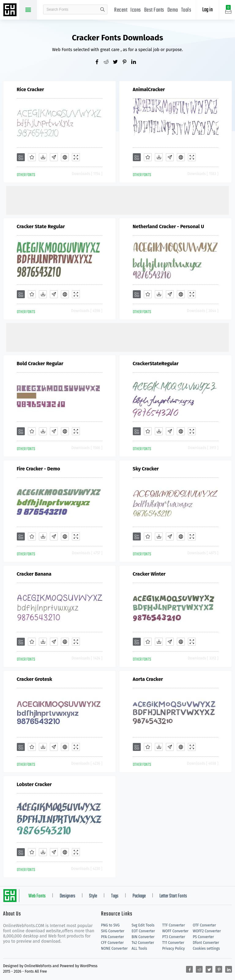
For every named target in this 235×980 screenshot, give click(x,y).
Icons (136, 10)
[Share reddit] (108, 62)
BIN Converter (143, 937)
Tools (186, 10)
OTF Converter (204, 925)
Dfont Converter (206, 943)
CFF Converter (112, 943)
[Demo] (76, 157)
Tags (115, 896)
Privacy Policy (173, 948)
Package (139, 896)
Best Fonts (154, 10)
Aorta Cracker (148, 679)
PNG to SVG (110, 925)
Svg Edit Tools (143, 925)
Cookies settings (206, 948)
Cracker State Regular (41, 226)
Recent (121, 10)
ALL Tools (139, 948)
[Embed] (65, 157)
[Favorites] (32, 157)
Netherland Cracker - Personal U (168, 226)
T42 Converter (143, 943)
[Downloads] (43, 157)
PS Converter (203, 937)
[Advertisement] (117, 200)
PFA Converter (112, 937)
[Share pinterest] (127, 62)
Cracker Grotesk (35, 679)
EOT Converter (143, 931)
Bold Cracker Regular (40, 364)
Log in (207, 10)
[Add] (21, 157)
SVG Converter (113, 931)
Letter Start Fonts (173, 896)
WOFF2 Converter (207, 931)
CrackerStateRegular (156, 364)
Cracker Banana (34, 574)
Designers (67, 896)
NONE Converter (114, 948)
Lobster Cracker (34, 784)
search (103, 9)
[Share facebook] (99, 62)
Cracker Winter (149, 574)
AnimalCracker (149, 89)
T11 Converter (173, 943)
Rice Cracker (31, 89)
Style (93, 896)
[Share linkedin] (136, 62)
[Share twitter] (117, 62)
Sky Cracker (146, 469)
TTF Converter (173, 925)
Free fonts (11, 10)
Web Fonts (37, 896)
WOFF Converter (175, 931)
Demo (173, 10)
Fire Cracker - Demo (39, 469)
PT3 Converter (174, 937)
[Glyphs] (54, 157)
